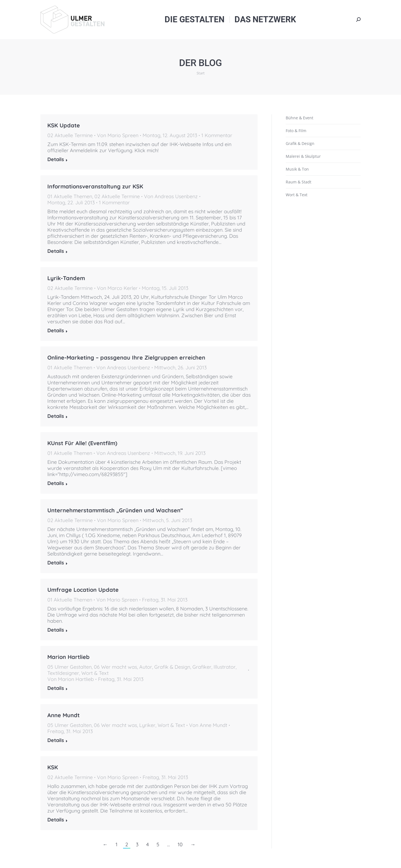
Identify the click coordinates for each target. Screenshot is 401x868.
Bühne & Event (299, 118)
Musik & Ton (297, 169)
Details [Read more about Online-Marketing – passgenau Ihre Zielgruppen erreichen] (56, 416)
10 (180, 844)
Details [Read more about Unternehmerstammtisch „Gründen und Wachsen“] (56, 563)
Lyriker (147, 725)
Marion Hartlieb (69, 657)
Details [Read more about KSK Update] (56, 159)
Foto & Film (296, 131)
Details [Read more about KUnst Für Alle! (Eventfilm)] (56, 483)
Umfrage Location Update (83, 590)
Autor (146, 667)
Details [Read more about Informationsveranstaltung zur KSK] (56, 251)
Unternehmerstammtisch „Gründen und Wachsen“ (115, 510)
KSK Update (64, 125)
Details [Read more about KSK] (56, 820)
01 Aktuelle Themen (70, 196)
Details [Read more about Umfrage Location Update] (56, 630)
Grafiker (202, 667)
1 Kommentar (217, 135)
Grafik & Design (172, 667)
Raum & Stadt (299, 182)
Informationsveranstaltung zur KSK (95, 186)
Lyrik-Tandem (66, 278)
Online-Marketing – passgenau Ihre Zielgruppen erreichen (126, 357)
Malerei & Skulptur (303, 156)
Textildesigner (63, 673)
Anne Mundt (63, 715)
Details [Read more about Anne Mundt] (56, 740)
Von (118, 135)
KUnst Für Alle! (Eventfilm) (82, 443)
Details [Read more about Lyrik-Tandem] (56, 331)
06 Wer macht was (115, 667)
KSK (53, 767)
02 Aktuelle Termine (70, 135)
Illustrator (225, 667)
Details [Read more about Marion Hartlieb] (56, 688)
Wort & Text (95, 673)
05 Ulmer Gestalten (69, 667)
